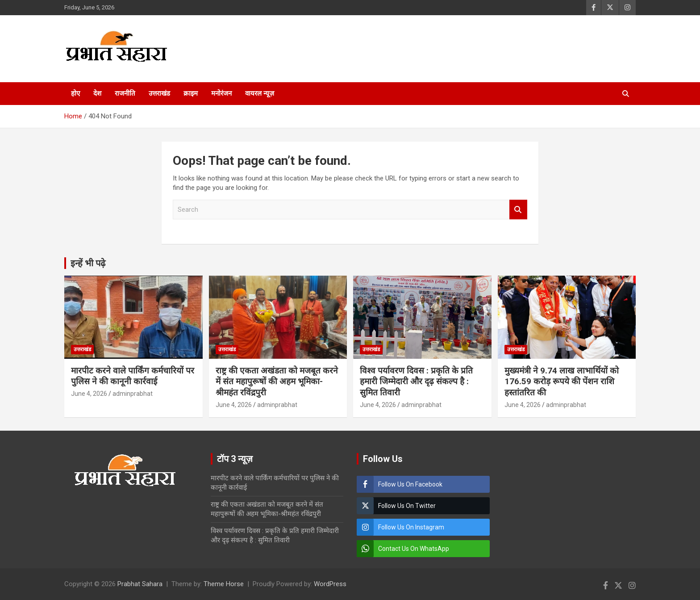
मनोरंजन (221, 93)
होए (75, 93)
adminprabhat (133, 394)
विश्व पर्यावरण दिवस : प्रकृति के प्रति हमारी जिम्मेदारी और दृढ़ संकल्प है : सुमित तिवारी (416, 382)
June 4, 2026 (89, 394)
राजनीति (125, 93)
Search (518, 210)
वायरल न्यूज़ (260, 93)
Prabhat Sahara (140, 584)
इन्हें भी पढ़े (88, 263)
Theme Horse (224, 584)
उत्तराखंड (159, 93)
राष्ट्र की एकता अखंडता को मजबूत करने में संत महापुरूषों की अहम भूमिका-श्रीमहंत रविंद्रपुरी (277, 382)
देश (97, 93)
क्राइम (191, 93)
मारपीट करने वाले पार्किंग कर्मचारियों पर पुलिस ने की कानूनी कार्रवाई (133, 376)
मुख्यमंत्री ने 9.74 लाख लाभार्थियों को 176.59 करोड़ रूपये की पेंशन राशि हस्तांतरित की (562, 382)
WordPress (330, 584)
